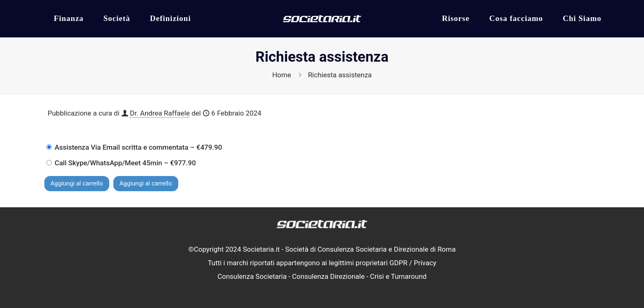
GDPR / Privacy (413, 263)
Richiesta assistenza (340, 75)
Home (282, 75)
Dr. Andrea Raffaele (160, 113)
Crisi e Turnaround (398, 276)
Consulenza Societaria (252, 276)
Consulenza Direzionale (328, 276)
